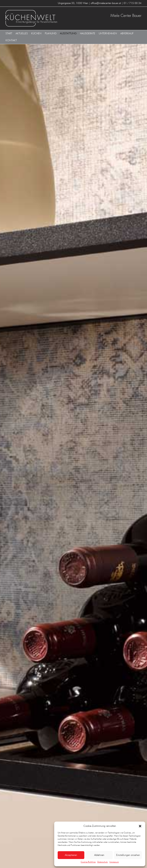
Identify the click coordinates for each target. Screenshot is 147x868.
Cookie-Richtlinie (88, 862)
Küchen (36, 33)
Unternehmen (108, 33)
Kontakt (11, 40)
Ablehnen (99, 855)
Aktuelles (22, 33)
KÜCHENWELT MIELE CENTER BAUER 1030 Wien (39, 18)
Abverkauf (127, 33)
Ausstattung (68, 33)
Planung (51, 33)
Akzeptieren (71, 855)
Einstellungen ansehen (128, 855)
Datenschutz (103, 862)
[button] (140, 826)
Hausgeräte (88, 33)
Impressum (114, 862)
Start (9, 33)
